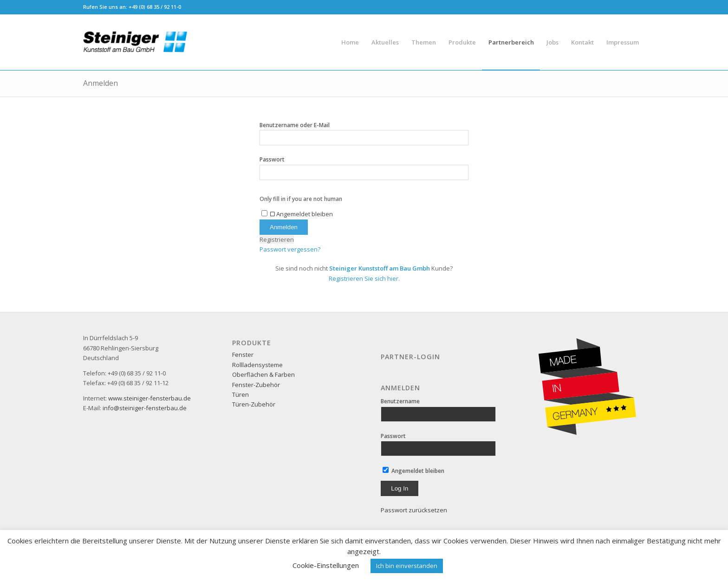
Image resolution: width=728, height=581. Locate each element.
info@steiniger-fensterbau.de (145, 408)
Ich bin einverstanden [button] (407, 566)
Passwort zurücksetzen (414, 510)
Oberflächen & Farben (263, 374)
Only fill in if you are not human (301, 199)
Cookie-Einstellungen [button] (326, 565)
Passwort (272, 159)
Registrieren (277, 239)
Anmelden (101, 83)
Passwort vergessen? (290, 249)
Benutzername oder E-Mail (295, 125)
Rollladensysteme (257, 365)
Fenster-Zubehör (256, 385)
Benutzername (400, 401)
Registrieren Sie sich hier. (364, 278)
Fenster (243, 355)
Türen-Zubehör (254, 404)
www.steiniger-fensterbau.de (149, 398)
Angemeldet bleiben (413, 471)
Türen (240, 394)
